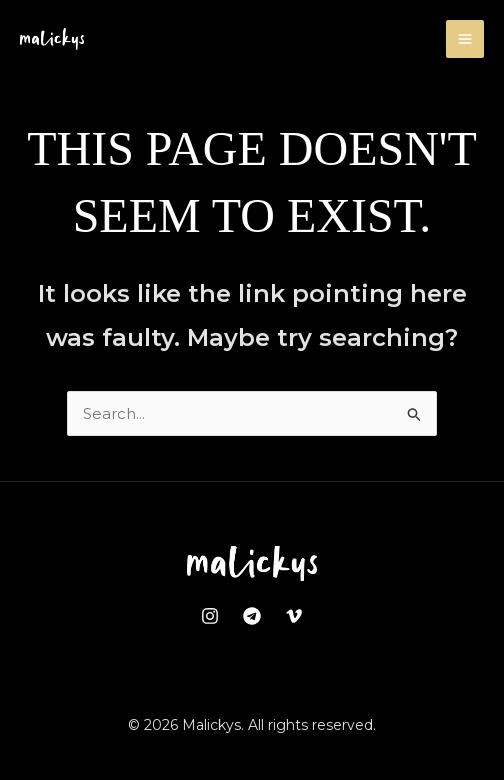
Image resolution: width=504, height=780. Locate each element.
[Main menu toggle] (465, 39)
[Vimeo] (294, 616)
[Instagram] (210, 616)
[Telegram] (252, 616)
